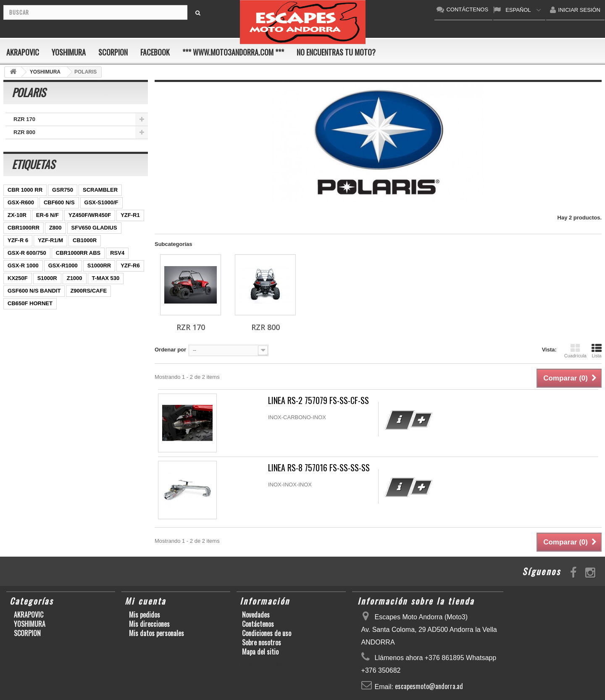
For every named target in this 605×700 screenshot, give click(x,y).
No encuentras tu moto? (336, 52)
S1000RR (99, 265)
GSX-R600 (21, 202)
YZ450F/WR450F (90, 215)
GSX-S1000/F (101, 202)
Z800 (55, 228)
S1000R (47, 278)
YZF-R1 (130, 215)
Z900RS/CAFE (88, 291)
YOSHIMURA (69, 52)
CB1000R (85, 240)
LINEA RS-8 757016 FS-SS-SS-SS (319, 468)
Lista (597, 351)
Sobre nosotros (262, 642)
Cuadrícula (575, 351)
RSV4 (117, 253)
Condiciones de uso (267, 633)
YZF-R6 (130, 265)
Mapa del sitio (260, 652)
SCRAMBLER (100, 190)
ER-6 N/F (47, 215)
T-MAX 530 (106, 278)
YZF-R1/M (50, 240)
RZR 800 (24, 132)
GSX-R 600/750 (27, 253)
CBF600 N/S (59, 202)
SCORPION (113, 52)
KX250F (18, 278)
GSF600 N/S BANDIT (34, 291)
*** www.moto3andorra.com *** (233, 52)
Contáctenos (258, 624)
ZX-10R (17, 215)
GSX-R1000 (63, 265)
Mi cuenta (145, 601)
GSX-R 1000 (23, 265)
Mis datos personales (157, 633)
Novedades (256, 615)
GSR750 (63, 190)
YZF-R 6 (18, 240)
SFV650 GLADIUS (94, 228)
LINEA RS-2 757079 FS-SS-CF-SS (318, 400)
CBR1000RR (24, 228)
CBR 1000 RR (25, 190)
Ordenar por (170, 350)
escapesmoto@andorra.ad (429, 686)
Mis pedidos (145, 615)
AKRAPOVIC (23, 52)
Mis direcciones (149, 624)
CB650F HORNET (30, 303)
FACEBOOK (155, 52)
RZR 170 (24, 119)
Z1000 (75, 278)
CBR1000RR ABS (78, 253)
